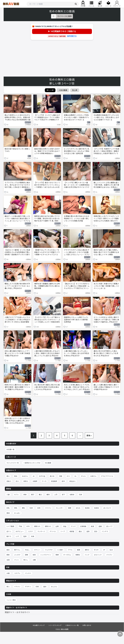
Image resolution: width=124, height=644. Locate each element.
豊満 (8, 513)
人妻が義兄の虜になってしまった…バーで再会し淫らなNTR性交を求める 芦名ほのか (77, 353)
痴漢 (92, 526)
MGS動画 (48, 463)
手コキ (96, 550)
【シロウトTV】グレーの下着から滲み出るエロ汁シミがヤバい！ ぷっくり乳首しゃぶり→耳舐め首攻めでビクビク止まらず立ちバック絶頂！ (47, 320)
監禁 (25, 536)
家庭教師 (54, 481)
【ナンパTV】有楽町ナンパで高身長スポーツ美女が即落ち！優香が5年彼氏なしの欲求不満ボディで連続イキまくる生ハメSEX (106, 151)
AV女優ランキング (39, 625)
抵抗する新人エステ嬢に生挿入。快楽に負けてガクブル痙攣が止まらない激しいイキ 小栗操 (106, 252)
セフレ (17, 494)
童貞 (45, 586)
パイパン (48, 508)
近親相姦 (83, 526)
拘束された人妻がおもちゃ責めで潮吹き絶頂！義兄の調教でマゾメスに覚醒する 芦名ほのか (17, 387)
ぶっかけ (17, 555)
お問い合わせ (87, 625)
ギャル (83, 476)
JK (34, 476)
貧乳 (16, 508)
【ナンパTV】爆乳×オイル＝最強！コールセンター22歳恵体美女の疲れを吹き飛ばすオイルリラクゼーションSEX (77, 185)
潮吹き (87, 550)
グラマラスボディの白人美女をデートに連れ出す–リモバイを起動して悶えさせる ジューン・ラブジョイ (77, 252)
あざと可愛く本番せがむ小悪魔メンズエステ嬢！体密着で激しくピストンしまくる (106, 286)
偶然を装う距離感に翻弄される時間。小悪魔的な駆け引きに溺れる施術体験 (47, 286)
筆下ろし (17, 550)
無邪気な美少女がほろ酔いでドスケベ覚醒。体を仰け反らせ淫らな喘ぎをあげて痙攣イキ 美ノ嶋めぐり (47, 219)
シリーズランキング (55, 625)
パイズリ (109, 555)
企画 (57, 526)
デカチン (28, 586)
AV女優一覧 (10, 449)
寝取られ (37, 526)
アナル (70, 550)
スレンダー (60, 508)
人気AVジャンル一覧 (72, 625)
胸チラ (9, 536)
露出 (80, 531)
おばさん (25, 476)
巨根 (37, 586)
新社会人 (73, 481)
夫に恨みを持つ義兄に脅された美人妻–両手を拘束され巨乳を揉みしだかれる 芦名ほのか (47, 387)
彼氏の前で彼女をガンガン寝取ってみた (17, 150)
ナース (44, 481)
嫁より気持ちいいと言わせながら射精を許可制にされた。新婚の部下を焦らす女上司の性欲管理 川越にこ (17, 118)
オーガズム (67, 555)
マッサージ (41, 531)
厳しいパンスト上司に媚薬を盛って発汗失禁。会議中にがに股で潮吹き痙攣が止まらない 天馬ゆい (106, 185)
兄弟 (80, 494)
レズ (17, 536)
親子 (33, 494)
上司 (56, 494)
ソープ (63, 531)
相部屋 (72, 531)
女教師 (35, 481)
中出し (27, 550)
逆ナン (9, 531)
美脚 (70, 508)
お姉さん (93, 476)
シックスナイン (46, 555)
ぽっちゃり (107, 508)
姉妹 (25, 494)
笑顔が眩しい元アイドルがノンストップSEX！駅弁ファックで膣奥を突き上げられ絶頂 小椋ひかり (106, 218)
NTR (28, 526)
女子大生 (42, 476)
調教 (26, 555)
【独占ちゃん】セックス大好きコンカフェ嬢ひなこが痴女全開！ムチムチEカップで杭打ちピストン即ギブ (77, 286)
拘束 (33, 536)
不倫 (20, 526)
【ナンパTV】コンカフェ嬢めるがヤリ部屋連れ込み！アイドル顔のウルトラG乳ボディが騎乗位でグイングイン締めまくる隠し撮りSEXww (47, 118)
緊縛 (57, 555)
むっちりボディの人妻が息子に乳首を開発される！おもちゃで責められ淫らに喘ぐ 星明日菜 (77, 151)
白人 (17, 481)
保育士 (26, 481)
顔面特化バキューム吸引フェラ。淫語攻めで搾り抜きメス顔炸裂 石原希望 (77, 320)
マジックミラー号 (13, 463)
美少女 (52, 476)
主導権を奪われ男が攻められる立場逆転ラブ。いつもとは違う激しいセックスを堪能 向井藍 (77, 218)
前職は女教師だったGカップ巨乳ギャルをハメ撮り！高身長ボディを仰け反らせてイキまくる (77, 117)
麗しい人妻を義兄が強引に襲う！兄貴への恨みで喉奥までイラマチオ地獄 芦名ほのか (106, 387)
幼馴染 (72, 494)
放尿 (34, 555)
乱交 (111, 550)
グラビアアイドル (107, 476)
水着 (8, 573)
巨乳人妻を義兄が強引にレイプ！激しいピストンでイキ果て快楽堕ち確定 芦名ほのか (17, 353)
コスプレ (17, 573)
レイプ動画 (10, 526)
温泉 (88, 531)
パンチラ (105, 531)
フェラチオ (49, 550)
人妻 (8, 494)
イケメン (17, 586)
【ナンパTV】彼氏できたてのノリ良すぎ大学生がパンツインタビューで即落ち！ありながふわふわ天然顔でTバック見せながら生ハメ (47, 185)
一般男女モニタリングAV (32, 463)
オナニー (37, 550)
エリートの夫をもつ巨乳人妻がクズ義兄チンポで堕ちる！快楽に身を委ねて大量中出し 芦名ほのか (106, 320)
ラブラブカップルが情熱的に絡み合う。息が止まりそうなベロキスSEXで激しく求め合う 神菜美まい (17, 185)
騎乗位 (78, 555)
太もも (78, 508)
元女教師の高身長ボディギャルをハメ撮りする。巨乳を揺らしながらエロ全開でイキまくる (106, 117)
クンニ (17, 560)
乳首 (31, 508)
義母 (48, 494)
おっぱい (17, 513)
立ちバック (98, 555)
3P (104, 550)
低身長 (87, 508)
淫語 (8, 560)
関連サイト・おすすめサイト (17, 612)
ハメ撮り (60, 550)
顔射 (8, 555)
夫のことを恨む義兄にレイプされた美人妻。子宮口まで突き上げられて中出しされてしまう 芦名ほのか (77, 387)
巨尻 (39, 508)
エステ (31, 531)
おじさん (54, 586)
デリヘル (53, 531)
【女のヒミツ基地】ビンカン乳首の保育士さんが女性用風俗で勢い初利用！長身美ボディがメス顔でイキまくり (17, 252)
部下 (64, 494)
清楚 (61, 476)
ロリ (68, 476)
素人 (8, 476)
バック (87, 555)
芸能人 (9, 481)
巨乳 (8, 508)
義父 (40, 494)
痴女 (8, 550)
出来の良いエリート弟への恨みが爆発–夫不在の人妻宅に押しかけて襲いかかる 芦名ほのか (17, 421)
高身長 (97, 508)
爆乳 (23, 508)
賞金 (65, 526)
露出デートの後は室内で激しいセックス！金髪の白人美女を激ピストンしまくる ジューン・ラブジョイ (17, 219)
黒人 (8, 586)
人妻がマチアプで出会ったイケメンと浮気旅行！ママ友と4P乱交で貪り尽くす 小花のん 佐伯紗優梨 (17, 320)
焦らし (26, 560)
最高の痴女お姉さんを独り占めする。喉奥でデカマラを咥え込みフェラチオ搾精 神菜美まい (47, 151)
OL (75, 476)
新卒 (63, 481)
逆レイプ (109, 526)
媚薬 (79, 550)
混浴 (96, 531)
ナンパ (73, 526)
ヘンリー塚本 (11, 600)
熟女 (16, 476)
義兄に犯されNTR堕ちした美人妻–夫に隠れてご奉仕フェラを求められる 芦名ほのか (106, 353)
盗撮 (100, 526)
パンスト (28, 573)
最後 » (89, 435)
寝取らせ (48, 526)
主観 (34, 560)
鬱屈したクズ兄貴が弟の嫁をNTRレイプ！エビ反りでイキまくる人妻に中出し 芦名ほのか (17, 286)
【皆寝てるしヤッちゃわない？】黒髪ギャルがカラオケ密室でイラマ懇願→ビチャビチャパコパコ (47, 252)
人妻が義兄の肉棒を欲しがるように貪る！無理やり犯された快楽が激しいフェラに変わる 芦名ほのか (47, 354)
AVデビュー (20, 531)
